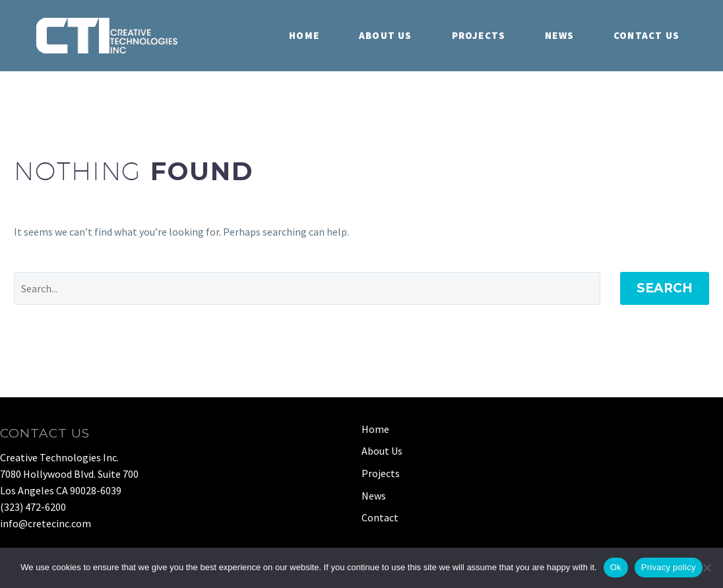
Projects (479, 35)
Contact (380, 517)
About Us (386, 35)
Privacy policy (669, 567)
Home (304, 35)
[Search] (307, 288)
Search (665, 288)
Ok (616, 567)
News (559, 35)
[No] (707, 568)
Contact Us (646, 35)
